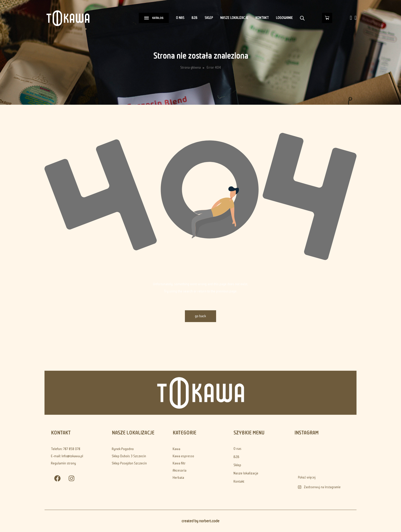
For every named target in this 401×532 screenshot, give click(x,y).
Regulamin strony (63, 463)
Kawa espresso (183, 456)
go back (201, 316)
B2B (194, 18)
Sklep (209, 18)
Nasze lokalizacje (234, 18)
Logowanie (284, 18)
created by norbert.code (201, 521)
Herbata (178, 478)
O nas (180, 18)
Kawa (176, 449)
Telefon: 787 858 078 (66, 449)
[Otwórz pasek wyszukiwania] (302, 18)
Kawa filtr (179, 463)
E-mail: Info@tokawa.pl (67, 456)
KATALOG (154, 18)
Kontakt (262, 18)
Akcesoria (180, 470)
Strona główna (191, 67)
